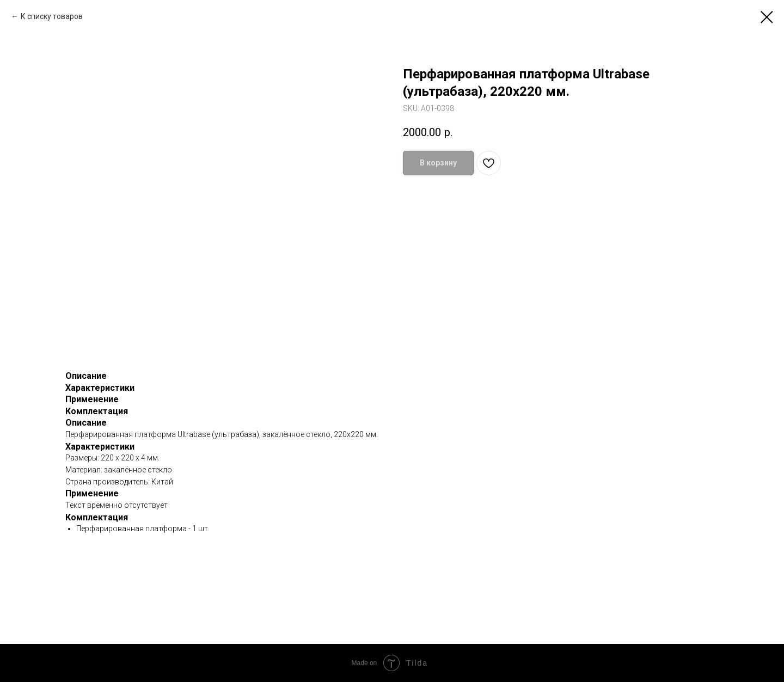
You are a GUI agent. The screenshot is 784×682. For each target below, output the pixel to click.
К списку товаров (52, 16)
